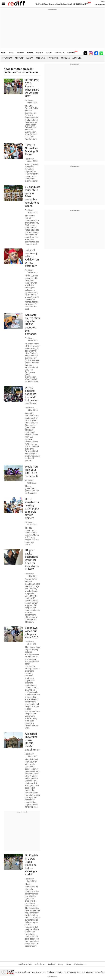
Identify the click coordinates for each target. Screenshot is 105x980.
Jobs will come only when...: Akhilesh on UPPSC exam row (32, 258)
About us (90, 972)
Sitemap (72, 972)
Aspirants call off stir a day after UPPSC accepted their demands (32, 324)
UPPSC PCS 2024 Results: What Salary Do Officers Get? (32, 88)
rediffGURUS (77, 4)
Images (29, 58)
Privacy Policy (62, 972)
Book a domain (40, 964)
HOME (4, 53)
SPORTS (49, 53)
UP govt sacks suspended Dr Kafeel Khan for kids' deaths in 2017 (32, 560)
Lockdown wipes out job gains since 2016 (32, 633)
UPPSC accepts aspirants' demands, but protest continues (32, 395)
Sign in (102, 2)
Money (46, 4)
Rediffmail (40, 4)
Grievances (53, 977)
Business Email (66, 4)
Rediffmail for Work (25, 964)
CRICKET (40, 53)
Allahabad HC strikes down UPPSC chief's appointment (33, 742)
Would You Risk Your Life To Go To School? (32, 471)
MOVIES (30, 53)
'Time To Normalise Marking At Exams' (32, 150)
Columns (40, 58)
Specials (65, 58)
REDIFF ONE (71, 53)
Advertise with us (39, 972)
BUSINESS (20, 53)
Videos (69, 964)
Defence (19, 58)
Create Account (100, 5)
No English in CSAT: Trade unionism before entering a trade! (31, 865)
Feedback (81, 972)
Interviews (53, 58)
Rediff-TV (85, 4)
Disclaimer (51, 972)
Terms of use (100, 972)
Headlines (7, 58)
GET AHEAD (59, 53)
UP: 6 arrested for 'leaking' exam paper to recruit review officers (32, 508)
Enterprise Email (55, 4)
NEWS (11, 53)
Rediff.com (26, 972)
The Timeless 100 (80, 964)
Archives (77, 58)
